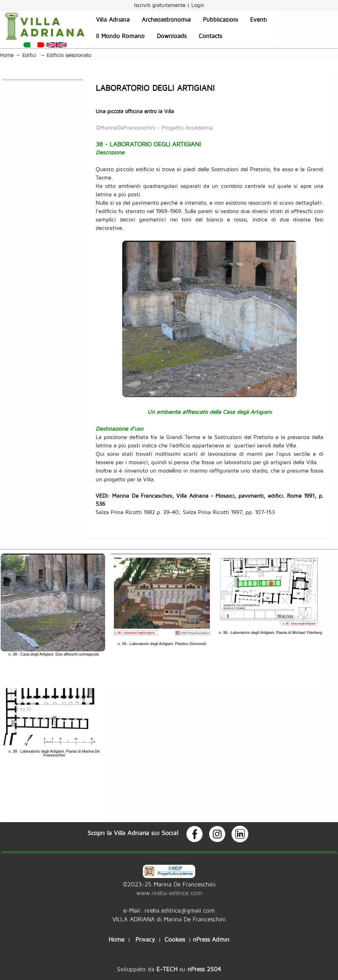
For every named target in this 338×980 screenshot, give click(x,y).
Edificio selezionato (71, 55)
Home (7, 55)
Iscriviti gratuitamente (161, 5)
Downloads (172, 36)
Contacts (210, 36)
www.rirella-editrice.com (169, 893)
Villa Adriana (113, 20)
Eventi (258, 20)
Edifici (31, 55)
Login (198, 5)
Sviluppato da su (169, 969)
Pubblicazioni (220, 20)
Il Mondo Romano (120, 36)
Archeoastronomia (166, 20)
